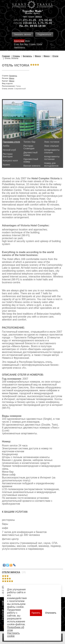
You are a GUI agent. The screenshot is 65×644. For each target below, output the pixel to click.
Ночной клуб (9, 150)
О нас (17, 44)
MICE (27, 41)
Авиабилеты (20, 47)
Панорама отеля (11, 142)
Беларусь (13, 76)
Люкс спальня (51, 146)
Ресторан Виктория (8, 155)
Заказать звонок (22, 34)
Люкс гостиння (52, 142)
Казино (6, 165)
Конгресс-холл (10, 161)
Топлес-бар (29, 142)
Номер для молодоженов (51, 164)
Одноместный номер (31, 160)
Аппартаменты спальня (52, 151)
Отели (39, 44)
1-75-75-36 (45, 23)
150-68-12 (29, 23)
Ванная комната (32, 166)
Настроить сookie (13, 635)
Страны (32, 44)
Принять (36, 613)
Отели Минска (11, 572)
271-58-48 (45, 20)
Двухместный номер (30, 154)
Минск (39, 17)
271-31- (28, 20)
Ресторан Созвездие (29, 147)
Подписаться (44, 34)
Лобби (6, 146)
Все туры (24, 44)
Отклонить (51, 613)
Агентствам (19, 41)
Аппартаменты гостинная (52, 158)
